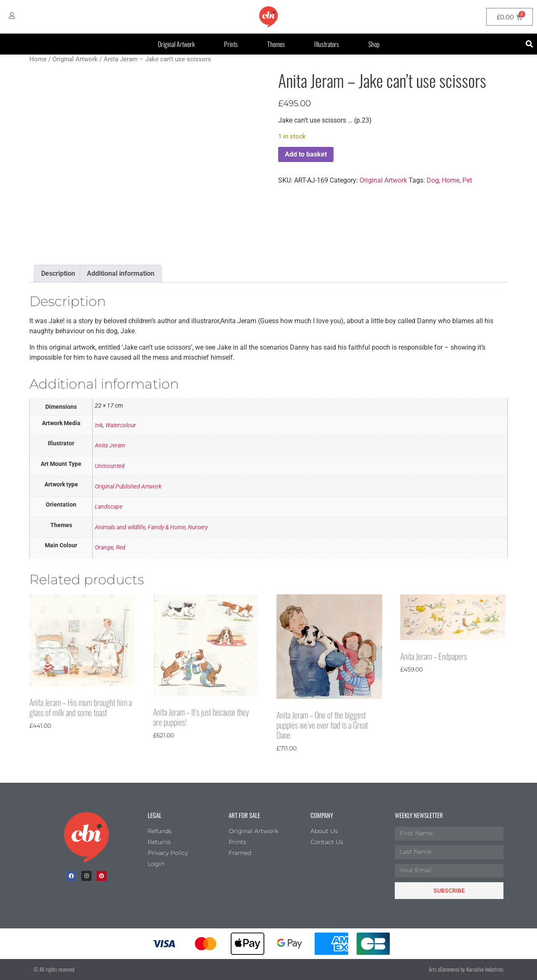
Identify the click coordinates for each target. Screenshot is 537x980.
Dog (433, 180)
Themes (276, 44)
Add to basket (306, 154)
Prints (231, 44)
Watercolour (121, 425)
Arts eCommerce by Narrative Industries (466, 969)
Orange (104, 547)
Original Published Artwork (128, 487)
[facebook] (71, 876)
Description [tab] (58, 273)
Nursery (198, 527)
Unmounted (110, 466)
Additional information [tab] (121, 273)
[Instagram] (86, 876)
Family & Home (167, 527)
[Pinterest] (102, 876)
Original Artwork (176, 44)
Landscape (109, 507)
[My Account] (12, 16)
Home (38, 59)
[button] (529, 44)
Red (121, 547)
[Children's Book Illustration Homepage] (86, 837)
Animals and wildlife (120, 527)
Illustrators (327, 44)
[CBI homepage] (268, 17)
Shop (374, 44)
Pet (467, 180)
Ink (99, 425)
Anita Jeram (110, 446)
